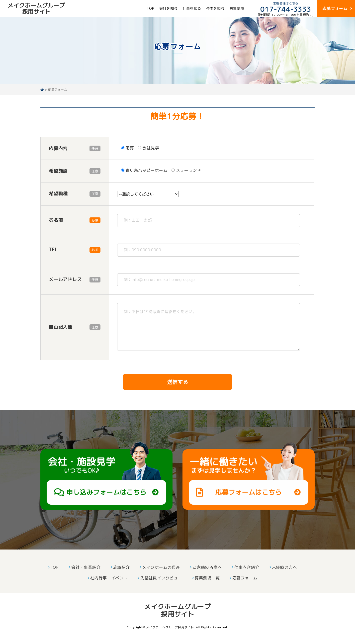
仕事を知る (192, 8)
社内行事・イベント (109, 578)
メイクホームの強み (161, 567)
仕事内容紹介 (247, 567)
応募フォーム (245, 578)
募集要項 (237, 8)
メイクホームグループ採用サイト (36, 8)
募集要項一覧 (207, 578)
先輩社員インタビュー (161, 578)
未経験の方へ (285, 567)
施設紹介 (122, 567)
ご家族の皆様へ (207, 567)
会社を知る (169, 8)
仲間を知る (215, 8)
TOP (150, 8)
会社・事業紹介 (86, 567)
